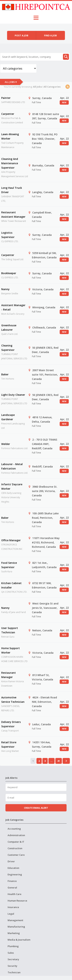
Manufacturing (16, 927)
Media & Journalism (19, 940)
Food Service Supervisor (9, 565)
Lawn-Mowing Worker (10, 136)
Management (15, 920)
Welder (6, 444)
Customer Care (16, 855)
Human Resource (17, 901)
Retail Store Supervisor (9, 744)
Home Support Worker (11, 650)
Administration (16, 835)
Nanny (5, 289)
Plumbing (13, 946)
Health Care (15, 894)
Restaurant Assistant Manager (13, 214)
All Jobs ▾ (11, 82)
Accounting (14, 829)
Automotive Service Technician (13, 700)
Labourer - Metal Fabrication (12, 466)
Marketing (14, 933)
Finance (12, 881)
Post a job (21, 35)
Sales (11, 953)
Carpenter (8, 114)
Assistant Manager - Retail (13, 307)
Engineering (15, 874)
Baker (5, 374)
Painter (6, 98)
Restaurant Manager (9, 675)
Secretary (13, 959)
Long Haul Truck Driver (12, 190)
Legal (11, 914)
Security (12, 966)
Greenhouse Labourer (9, 327)
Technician (14, 972)
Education (13, 868)
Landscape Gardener (8, 417)
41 (59, 761)
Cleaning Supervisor (8, 348)
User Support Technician (10, 630)
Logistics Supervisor (8, 235)
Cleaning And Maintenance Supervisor (10, 163)
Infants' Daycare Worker (12, 486)
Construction (15, 848)
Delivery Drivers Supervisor (11, 724)
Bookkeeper (9, 273)
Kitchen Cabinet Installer (11, 585)
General (12, 888)
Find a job (50, 35)
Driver (11, 861)
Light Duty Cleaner (13, 395)
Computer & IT (16, 842)
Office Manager (11, 540)
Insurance (13, 907)
